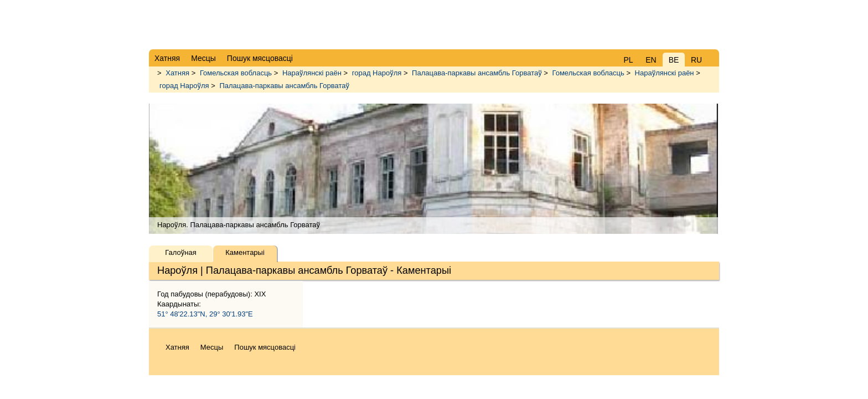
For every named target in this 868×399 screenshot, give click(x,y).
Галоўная (180, 252)
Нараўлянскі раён (312, 73)
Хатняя (177, 73)
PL (628, 60)
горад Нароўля (377, 73)
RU (696, 60)
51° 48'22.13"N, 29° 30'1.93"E (205, 314)
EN (651, 60)
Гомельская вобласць (236, 73)
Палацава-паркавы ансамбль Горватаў (477, 73)
